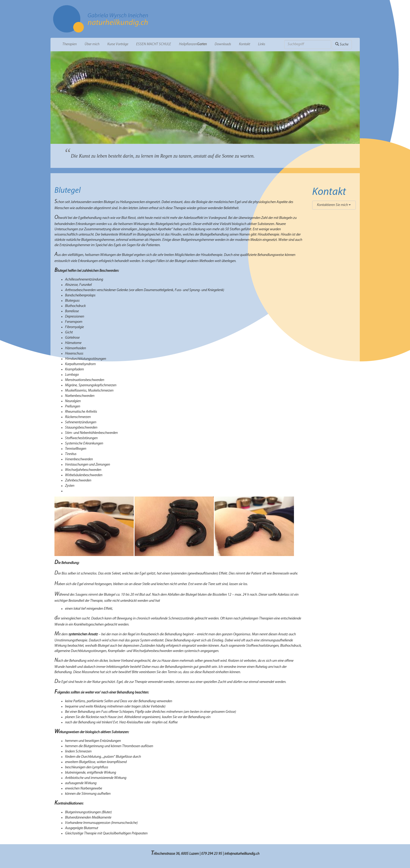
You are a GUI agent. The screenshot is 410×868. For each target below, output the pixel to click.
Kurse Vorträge (118, 44)
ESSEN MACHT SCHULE (154, 44)
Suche (342, 44)
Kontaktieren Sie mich (334, 205)
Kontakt (245, 44)
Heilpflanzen (193, 44)
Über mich (92, 44)
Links (262, 44)
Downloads (223, 44)
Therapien (70, 44)
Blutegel (68, 191)
